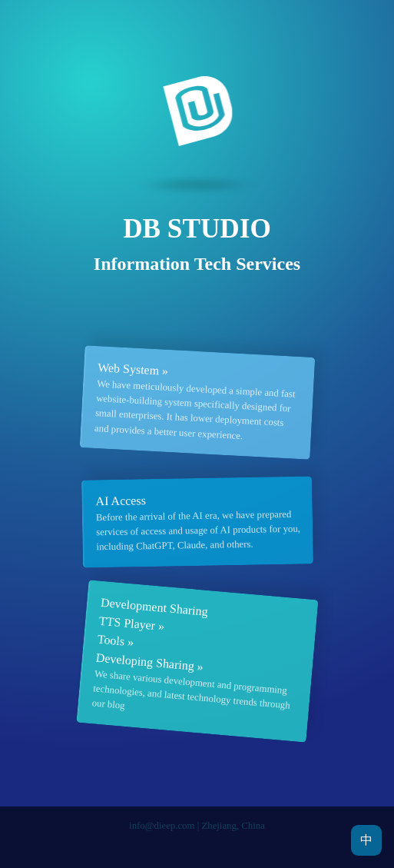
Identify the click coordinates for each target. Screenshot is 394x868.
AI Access (121, 501)
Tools (111, 640)
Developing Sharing (145, 662)
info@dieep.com (162, 826)
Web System (128, 369)
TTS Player (127, 623)
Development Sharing (154, 607)
